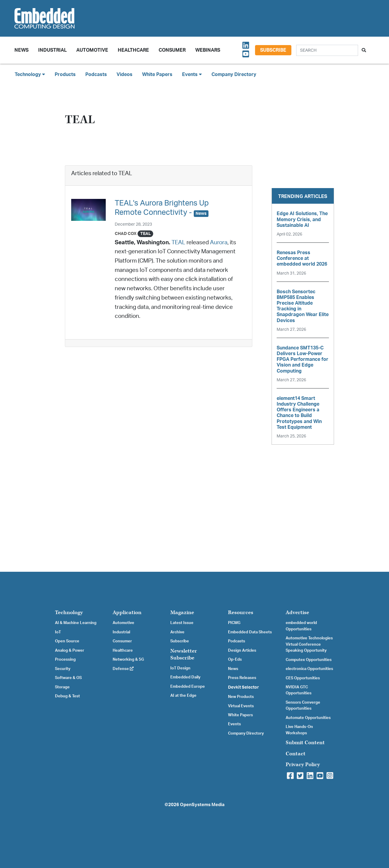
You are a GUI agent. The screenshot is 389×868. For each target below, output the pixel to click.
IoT (58, 632)
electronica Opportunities (309, 669)
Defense (123, 669)
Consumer (172, 50)
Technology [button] (30, 74)
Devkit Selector (243, 687)
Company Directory (234, 75)
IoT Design (180, 668)
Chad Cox (126, 234)
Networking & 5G (128, 659)
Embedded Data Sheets (250, 632)
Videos (125, 75)
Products (65, 75)
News (233, 669)
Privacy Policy (303, 764)
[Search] (327, 50)
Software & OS (68, 678)
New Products (241, 697)
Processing (65, 659)
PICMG (234, 623)
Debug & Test (67, 696)
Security (63, 669)
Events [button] (192, 74)
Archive (177, 632)
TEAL (178, 243)
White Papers (157, 75)
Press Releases (242, 678)
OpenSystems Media (202, 805)
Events (234, 724)
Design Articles (242, 650)
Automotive (92, 50)
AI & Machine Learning (76, 623)
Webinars (208, 50)
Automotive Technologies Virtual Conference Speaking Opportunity (309, 644)
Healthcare (133, 50)
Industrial (52, 50)
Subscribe (273, 50)
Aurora (219, 243)
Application (127, 612)
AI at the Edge (183, 696)
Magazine (182, 612)
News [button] (21, 50)
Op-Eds (235, 659)
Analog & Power (70, 650)
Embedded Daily (185, 677)
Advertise (297, 612)
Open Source (67, 641)
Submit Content (305, 743)
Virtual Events (241, 706)
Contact (296, 754)
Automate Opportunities (308, 718)
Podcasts (96, 75)
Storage (62, 687)
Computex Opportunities (309, 660)
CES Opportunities (303, 678)
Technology (69, 612)
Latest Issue (182, 623)
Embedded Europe (188, 687)
